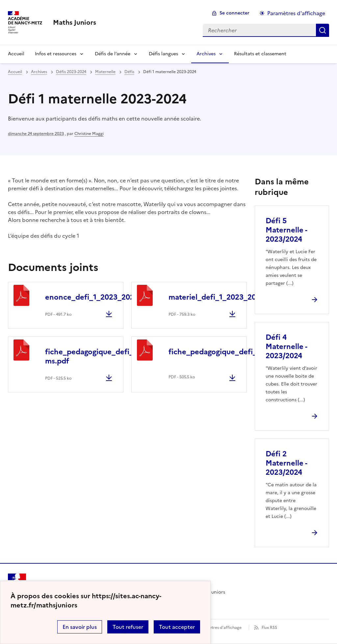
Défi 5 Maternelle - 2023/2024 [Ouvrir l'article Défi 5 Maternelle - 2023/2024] (286, 230)
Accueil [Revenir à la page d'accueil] (16, 54)
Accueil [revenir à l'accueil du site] (15, 72)
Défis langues (163, 54)
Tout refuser (128, 627)
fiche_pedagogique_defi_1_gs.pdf (227, 352)
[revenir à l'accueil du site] (75, 22)
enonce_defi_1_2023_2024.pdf (99, 297)
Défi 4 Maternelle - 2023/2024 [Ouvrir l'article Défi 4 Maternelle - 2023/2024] (286, 347)
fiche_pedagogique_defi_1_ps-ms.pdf (98, 356)
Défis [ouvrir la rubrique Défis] (129, 72)
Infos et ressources (56, 54)
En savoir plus (80, 627)
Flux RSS (269, 628)
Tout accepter (177, 627)
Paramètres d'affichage (219, 628)
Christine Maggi (89, 134)
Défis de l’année (113, 54)
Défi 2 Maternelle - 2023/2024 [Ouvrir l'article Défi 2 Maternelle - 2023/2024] (286, 463)
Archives (206, 54)
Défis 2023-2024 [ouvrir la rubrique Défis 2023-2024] (71, 72)
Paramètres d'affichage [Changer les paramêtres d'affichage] (296, 13)
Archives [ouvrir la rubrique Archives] (39, 72)
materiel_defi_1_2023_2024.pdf (223, 297)
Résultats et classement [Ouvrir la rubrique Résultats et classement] (260, 54)
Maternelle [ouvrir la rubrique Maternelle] (105, 72)
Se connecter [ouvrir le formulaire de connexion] (234, 13)
